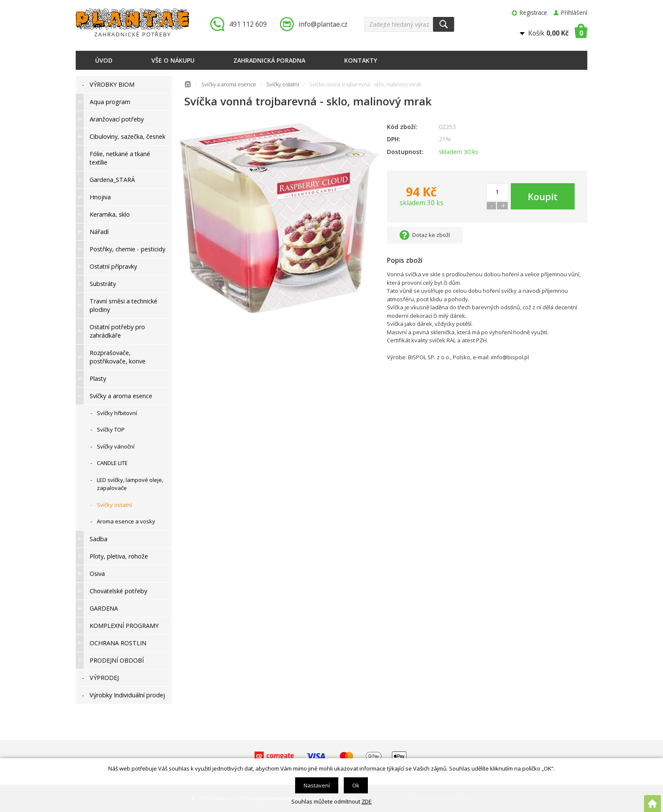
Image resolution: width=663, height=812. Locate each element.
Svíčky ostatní (283, 84)
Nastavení (317, 785)
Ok (356, 785)
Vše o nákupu (173, 60)
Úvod (104, 60)
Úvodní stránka (188, 86)
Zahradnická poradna (269, 60)
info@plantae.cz (323, 24)
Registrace (533, 12)
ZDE (367, 801)
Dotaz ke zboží (431, 235)
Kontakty (361, 60)
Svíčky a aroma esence (229, 84)
